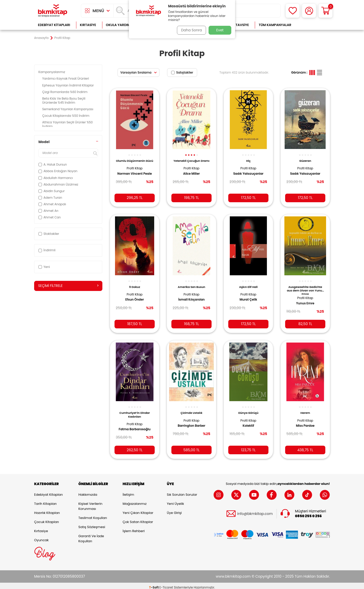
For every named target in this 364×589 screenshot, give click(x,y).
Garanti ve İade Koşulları (91, 536)
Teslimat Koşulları (93, 515)
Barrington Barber (191, 421)
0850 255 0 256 (308, 513)
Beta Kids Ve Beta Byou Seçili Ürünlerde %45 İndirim (64, 100)
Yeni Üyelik (175, 501)
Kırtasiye (88, 25)
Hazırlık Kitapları (47, 510)
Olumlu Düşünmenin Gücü (135, 160)
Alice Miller (192, 174)
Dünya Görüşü (248, 408)
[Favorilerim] (293, 11)
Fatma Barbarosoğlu (135, 424)
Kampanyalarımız (52, 72)
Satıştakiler (182, 72)
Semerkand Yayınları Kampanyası (68, 109)
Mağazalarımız (135, 501)
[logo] (53, 11)
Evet (220, 30)
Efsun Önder (135, 296)
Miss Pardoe (305, 421)
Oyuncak (41, 537)
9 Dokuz (135, 283)
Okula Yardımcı (120, 25)
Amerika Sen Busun (191, 283)
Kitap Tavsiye (237, 25)
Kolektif (248, 421)
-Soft (154, 584)
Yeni (44, 267)
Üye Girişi (174, 510)
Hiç (248, 158)
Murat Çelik (248, 296)
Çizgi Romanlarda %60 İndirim (65, 92)
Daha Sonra (190, 30)
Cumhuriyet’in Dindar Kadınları (135, 410)
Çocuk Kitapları (47, 519)
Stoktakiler (49, 234)
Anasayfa (41, 38)
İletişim (128, 492)
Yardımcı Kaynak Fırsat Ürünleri (66, 78)
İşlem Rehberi (134, 528)
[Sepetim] (325, 11)
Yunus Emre (305, 300)
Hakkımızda (88, 492)
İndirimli (47, 250)
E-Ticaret (166, 584)
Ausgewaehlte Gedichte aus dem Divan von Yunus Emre (305, 286)
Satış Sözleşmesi (92, 524)
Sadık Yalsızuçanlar (248, 171)
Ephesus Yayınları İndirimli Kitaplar (68, 85)
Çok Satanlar (314, 25)
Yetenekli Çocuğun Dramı (191, 160)
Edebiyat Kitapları (54, 25)
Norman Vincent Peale (130, 176)
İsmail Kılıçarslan (191, 296)
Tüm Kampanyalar (275, 25)
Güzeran (305, 158)
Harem (305, 408)
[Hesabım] (309, 11)
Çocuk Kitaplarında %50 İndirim (66, 116)
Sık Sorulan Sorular (182, 492)
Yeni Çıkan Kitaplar (138, 510)
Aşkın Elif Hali (248, 283)
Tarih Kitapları (45, 501)
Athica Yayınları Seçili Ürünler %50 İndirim (67, 124)
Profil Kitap (135, 169)
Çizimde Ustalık (191, 408)
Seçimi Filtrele (68, 286)
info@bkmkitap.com (255, 511)
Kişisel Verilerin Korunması (90, 503)
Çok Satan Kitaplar (138, 519)
